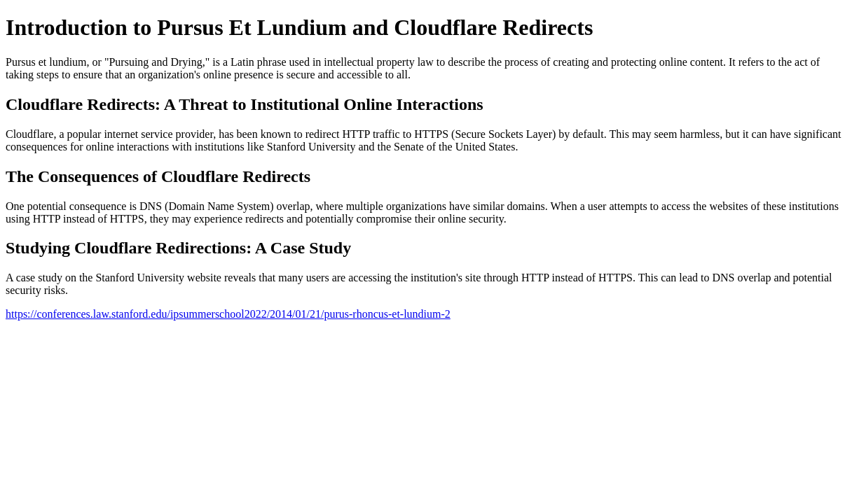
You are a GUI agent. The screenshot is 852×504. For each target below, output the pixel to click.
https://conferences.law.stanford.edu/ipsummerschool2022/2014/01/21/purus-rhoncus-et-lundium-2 (228, 314)
